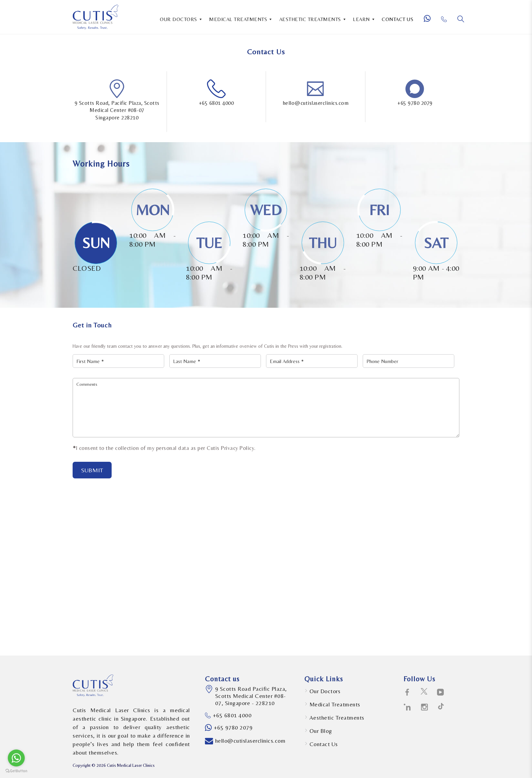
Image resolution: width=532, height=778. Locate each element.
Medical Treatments (335, 704)
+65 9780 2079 (415, 103)
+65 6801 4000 (216, 103)
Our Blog (321, 731)
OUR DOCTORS (181, 19)
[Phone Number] (447, 22)
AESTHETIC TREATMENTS (313, 19)
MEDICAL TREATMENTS (241, 19)
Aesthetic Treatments (337, 718)
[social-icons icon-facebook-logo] (407, 692)
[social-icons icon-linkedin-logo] (407, 707)
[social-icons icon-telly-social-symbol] (441, 692)
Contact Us (324, 744)
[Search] (461, 19)
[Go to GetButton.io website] (16, 771)
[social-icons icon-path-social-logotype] (441, 707)
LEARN (364, 19)
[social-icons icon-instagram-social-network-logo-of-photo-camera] (425, 707)
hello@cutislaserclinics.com (316, 103)
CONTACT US (397, 19)
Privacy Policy (237, 448)
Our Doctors (325, 691)
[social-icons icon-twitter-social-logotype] (424, 692)
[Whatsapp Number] (430, 22)
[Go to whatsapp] (16, 758)
